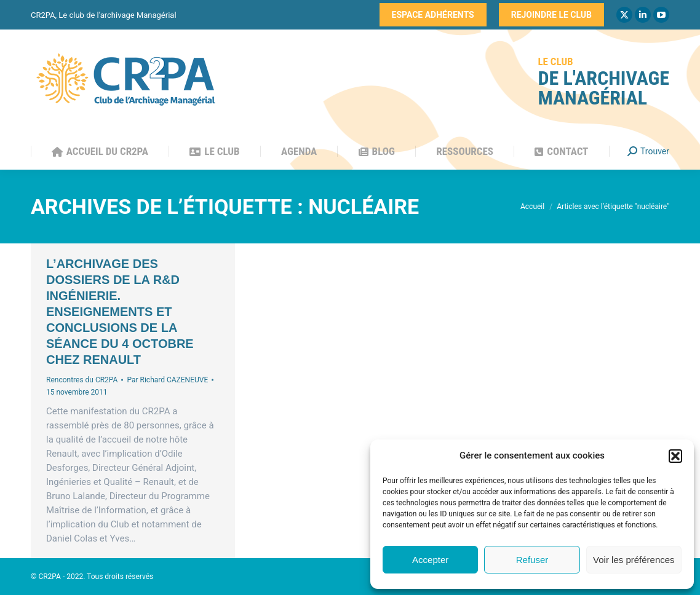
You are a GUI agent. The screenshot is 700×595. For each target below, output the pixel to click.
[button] (675, 456)
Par (167, 380)
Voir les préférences (634, 560)
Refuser (532, 560)
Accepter (430, 560)
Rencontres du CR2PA (82, 380)
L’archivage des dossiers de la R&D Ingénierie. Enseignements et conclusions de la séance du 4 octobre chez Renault (120, 312)
